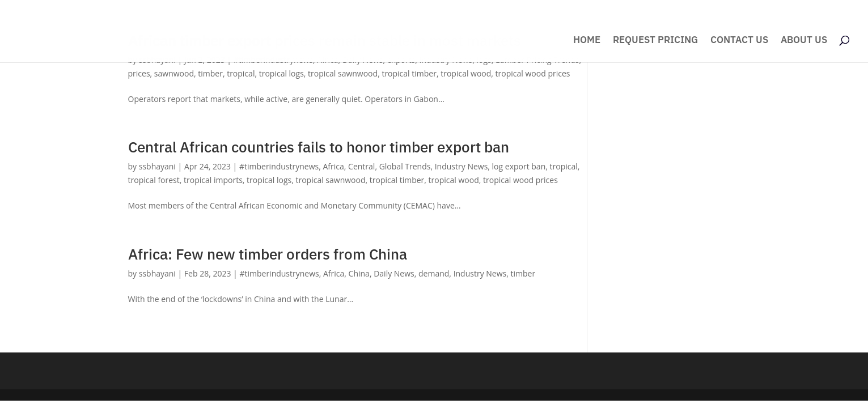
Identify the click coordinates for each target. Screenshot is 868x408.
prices (139, 73)
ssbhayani (157, 166)
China (359, 273)
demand (434, 273)
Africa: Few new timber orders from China (268, 254)
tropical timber (409, 73)
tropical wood (466, 73)
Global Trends (405, 166)
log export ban (519, 166)
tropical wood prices (533, 73)
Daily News (394, 273)
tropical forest (154, 180)
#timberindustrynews (279, 166)
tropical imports (213, 180)
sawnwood (174, 73)
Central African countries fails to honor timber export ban (319, 147)
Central (361, 166)
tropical (241, 73)
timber (210, 73)
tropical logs (281, 73)
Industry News (461, 166)
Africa (334, 166)
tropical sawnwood (343, 73)
